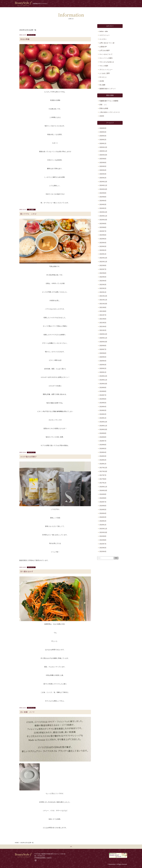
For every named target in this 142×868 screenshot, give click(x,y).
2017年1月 (103, 483)
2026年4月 (103, 132)
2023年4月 (103, 243)
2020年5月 (103, 357)
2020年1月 (103, 372)
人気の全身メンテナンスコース (110, 112)
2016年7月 (103, 502)
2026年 (102, 116)
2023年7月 (103, 231)
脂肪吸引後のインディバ (107, 89)
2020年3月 (103, 365)
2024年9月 (103, 193)
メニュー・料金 (99, 4)
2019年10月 (103, 384)
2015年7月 (103, 544)
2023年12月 (103, 212)
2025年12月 (103, 147)
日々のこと (31, 35)
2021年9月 (103, 307)
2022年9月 (103, 266)
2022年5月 (103, 277)
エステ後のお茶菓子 (28, 457)
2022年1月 (103, 292)
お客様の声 (103, 47)
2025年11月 (103, 151)
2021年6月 (103, 319)
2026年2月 (103, 140)
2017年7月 (103, 475)
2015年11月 (103, 529)
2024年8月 (103, 197)
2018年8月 (103, 437)
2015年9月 (103, 536)
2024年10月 (103, 189)
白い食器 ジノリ (27, 712)
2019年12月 (103, 376)
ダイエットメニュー (106, 70)
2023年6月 (103, 235)
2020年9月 (103, 346)
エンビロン (103, 39)
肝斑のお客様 (104, 108)
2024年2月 (103, 208)
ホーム (71, 4)
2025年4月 (103, 170)
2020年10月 (103, 342)
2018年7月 (103, 441)
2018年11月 (103, 426)
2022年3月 (103, 285)
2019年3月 (103, 410)
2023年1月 (103, 254)
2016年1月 (103, 525)
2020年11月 (103, 338)
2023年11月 (103, 216)
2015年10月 (103, 532)
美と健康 (31, 210)
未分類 (102, 81)
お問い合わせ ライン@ (107, 43)
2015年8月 (103, 540)
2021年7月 (103, 315)
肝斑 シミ (103, 105)
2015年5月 (103, 548)
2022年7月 (103, 269)
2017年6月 (103, 479)
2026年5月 (103, 128)
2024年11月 (103, 185)
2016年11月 (103, 487)
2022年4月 (103, 281)
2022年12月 (103, 258)
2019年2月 (103, 414)
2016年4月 (103, 513)
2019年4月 (103, 407)
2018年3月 (103, 456)
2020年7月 (103, 349)
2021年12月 (103, 296)
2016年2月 (103, 521)
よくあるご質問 (105, 73)
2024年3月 (103, 205)
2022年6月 (103, 273)
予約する (122, 4)
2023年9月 (103, 224)
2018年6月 (103, 445)
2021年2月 (103, 330)
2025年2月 (103, 178)
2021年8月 (103, 311)
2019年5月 (103, 403)
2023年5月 (103, 239)
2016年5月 (103, 510)
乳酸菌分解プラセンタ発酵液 (109, 101)
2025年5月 (103, 166)
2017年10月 (103, 471)
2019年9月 (103, 388)
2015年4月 (103, 552)
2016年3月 (103, 517)
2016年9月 (103, 494)
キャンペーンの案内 (106, 58)
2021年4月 (103, 327)
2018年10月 (103, 429)
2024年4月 (103, 201)
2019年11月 (103, 380)
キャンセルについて (106, 54)
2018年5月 (103, 449)
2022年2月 (103, 288)
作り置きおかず (27, 571)
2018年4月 (103, 452)
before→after (104, 31)
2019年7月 (103, 395)
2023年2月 (103, 250)
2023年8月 (103, 227)
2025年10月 (103, 155)
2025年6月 (103, 163)
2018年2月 (103, 460)
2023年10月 (103, 220)
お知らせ (78, 4)
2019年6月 (103, 399)
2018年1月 (103, 464)
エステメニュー (105, 35)
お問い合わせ (110, 4)
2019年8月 (103, 391)
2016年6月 (103, 506)
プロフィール (87, 4)
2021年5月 (103, 323)
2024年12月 (103, 182)
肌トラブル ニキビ (28, 214)
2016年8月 (103, 498)
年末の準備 (25, 39)
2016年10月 (103, 490)
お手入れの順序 (105, 50)
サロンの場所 (104, 66)
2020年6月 (103, 353)
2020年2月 (103, 368)
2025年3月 (103, 174)
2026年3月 (103, 136)
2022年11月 (103, 262)
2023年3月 (103, 246)
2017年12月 (103, 468)
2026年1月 (103, 143)
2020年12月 (103, 334)
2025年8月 (103, 159)
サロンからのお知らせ (107, 62)
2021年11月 (103, 300)
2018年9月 (103, 433)
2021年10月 (103, 304)
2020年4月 (103, 361)
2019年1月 (103, 418)
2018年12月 (103, 422)
